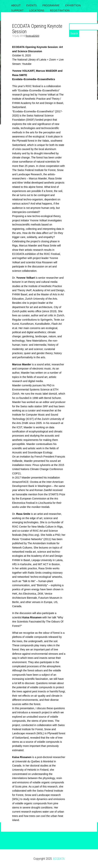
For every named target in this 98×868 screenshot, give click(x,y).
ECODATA (59, 859)
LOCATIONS (37, 10)
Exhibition (73, 5)
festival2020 (32, 36)
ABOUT (16, 5)
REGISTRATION (60, 10)
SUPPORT (17, 10)
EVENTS (31, 5)
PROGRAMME (51, 5)
